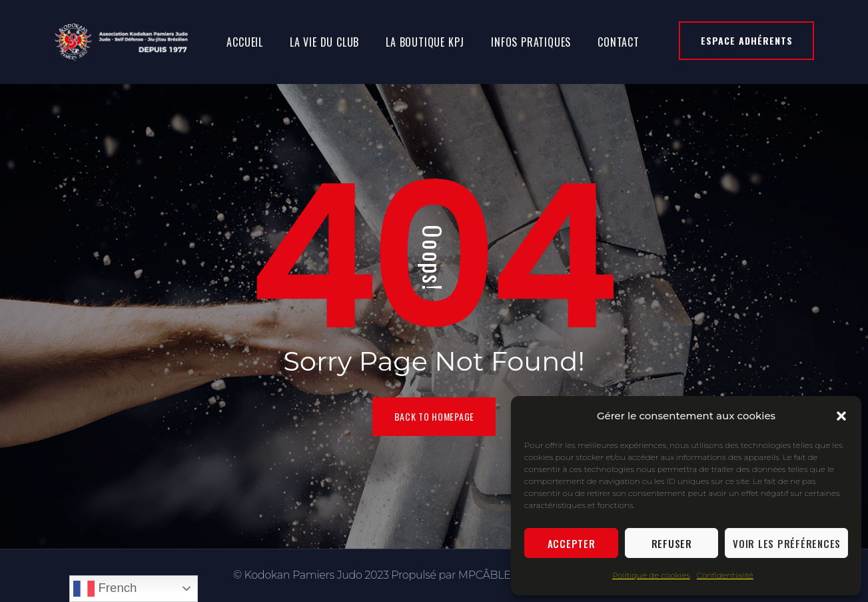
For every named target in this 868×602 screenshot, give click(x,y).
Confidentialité (725, 575)
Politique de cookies (651, 575)
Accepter (572, 543)
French (105, 589)
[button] (841, 416)
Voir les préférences (787, 543)
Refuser (672, 543)
